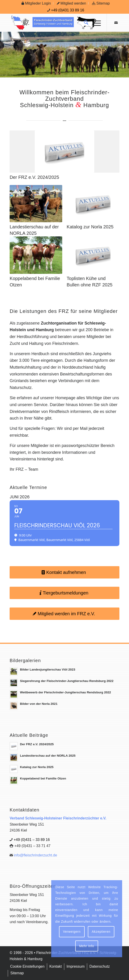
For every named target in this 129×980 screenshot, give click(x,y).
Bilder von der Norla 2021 (39, 704)
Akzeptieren (101, 932)
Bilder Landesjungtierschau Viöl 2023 (48, 670)
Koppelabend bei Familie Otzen (43, 778)
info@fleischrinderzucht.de (36, 855)
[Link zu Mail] (116, 23)
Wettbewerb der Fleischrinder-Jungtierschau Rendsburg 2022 (65, 692)
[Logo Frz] (54, 23)
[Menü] (95, 23)
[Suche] (84, 23)
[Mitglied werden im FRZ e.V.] (64, 614)
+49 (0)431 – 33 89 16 (32, 840)
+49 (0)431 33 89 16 (68, 10)
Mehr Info (87, 946)
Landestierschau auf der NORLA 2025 (48, 756)
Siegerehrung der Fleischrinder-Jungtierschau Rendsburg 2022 (67, 681)
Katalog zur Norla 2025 (90, 227)
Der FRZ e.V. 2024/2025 (34, 177)
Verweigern (72, 932)
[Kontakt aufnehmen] (64, 572)
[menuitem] (36, 3)
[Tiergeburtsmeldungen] (64, 593)
